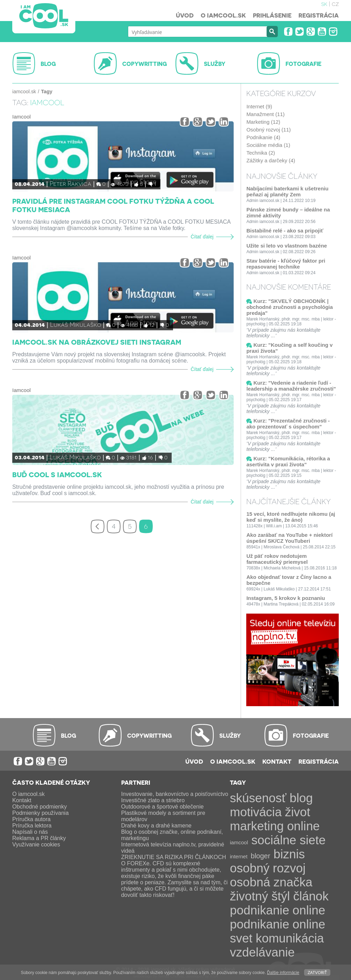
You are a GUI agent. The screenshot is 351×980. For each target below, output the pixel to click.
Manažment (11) (265, 114)
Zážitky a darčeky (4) (271, 160)
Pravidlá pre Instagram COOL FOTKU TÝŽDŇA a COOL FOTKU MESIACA (113, 205)
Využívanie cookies (36, 844)
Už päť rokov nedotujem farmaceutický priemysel (277, 559)
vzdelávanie (262, 952)
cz (335, 4)
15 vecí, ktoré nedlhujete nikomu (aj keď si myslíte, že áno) (291, 517)
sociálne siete (288, 840)
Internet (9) (259, 106)
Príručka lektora (32, 826)
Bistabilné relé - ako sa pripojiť (285, 231)
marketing (257, 826)
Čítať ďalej (202, 237)
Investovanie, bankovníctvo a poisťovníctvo (175, 794)
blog (301, 798)
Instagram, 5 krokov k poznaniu (285, 598)
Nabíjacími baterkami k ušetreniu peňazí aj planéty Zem (287, 191)
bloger (261, 856)
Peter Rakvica (71, 183)
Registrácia (319, 15)
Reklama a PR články (39, 838)
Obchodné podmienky (40, 807)
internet (239, 856)
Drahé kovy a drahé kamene (156, 826)
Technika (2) (261, 153)
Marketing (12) (263, 122)
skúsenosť (258, 798)
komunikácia (290, 938)
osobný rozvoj (268, 868)
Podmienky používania (40, 813)
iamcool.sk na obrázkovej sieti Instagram (97, 342)
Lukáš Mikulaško (76, 324)
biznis (289, 854)
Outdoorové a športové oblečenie (163, 807)
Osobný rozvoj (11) (269, 130)
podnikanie (259, 910)
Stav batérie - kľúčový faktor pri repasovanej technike (286, 264)
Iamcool (22, 117)
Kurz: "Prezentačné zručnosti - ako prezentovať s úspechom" (288, 424)
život (298, 812)
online (303, 826)
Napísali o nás (30, 832)
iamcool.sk (24, 92)
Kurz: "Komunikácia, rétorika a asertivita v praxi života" (288, 461)
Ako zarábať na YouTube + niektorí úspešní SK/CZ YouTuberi (289, 538)
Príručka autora (31, 819)
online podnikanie (277, 917)
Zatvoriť (317, 972)
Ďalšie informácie (283, 973)
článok (311, 896)
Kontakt (277, 761)
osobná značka (271, 882)
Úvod (185, 15)
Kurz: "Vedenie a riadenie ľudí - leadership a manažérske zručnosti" (291, 386)
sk (324, 4)
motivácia (256, 812)
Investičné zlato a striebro (153, 800)
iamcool (239, 842)
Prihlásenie (272, 15)
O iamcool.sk (223, 15)
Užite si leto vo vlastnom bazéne (287, 246)
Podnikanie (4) (263, 137)
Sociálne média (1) (268, 145)
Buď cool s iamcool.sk (57, 474)
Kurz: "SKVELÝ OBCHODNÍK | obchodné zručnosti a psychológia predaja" (290, 307)
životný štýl (260, 896)
